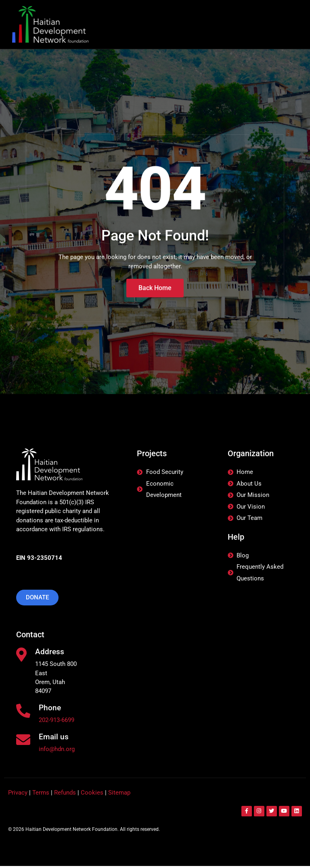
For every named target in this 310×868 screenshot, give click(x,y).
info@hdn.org (57, 751)
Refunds (65, 795)
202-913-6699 (57, 721)
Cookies (92, 795)
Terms (41, 795)
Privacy (18, 795)
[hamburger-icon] (285, 25)
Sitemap (119, 795)
